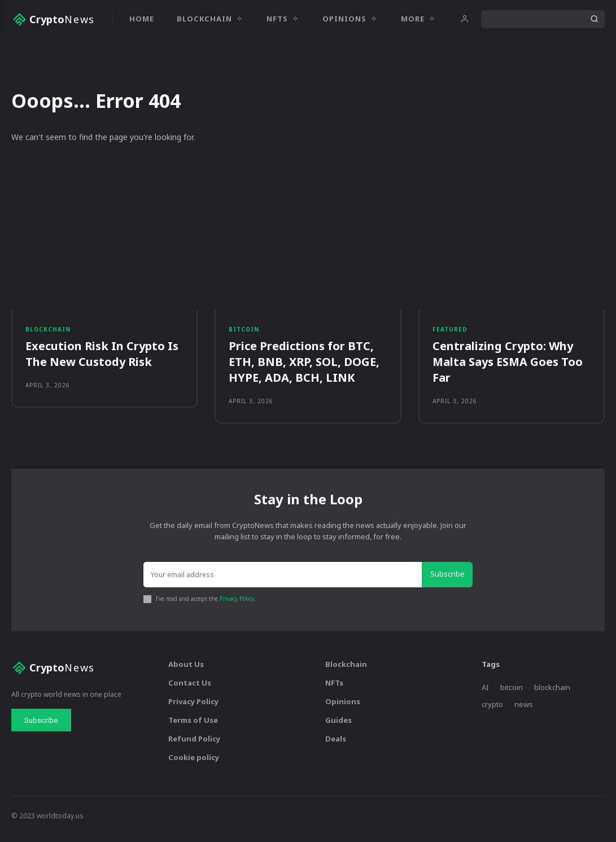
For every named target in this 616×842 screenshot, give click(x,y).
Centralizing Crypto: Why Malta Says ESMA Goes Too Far (508, 367)
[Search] (594, 19)
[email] (284, 583)
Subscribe (449, 582)
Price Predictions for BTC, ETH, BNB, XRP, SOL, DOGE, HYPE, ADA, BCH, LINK (304, 367)
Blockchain (48, 334)
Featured (450, 334)
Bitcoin (244, 334)
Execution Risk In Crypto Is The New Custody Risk (102, 359)
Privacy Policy (236, 605)
